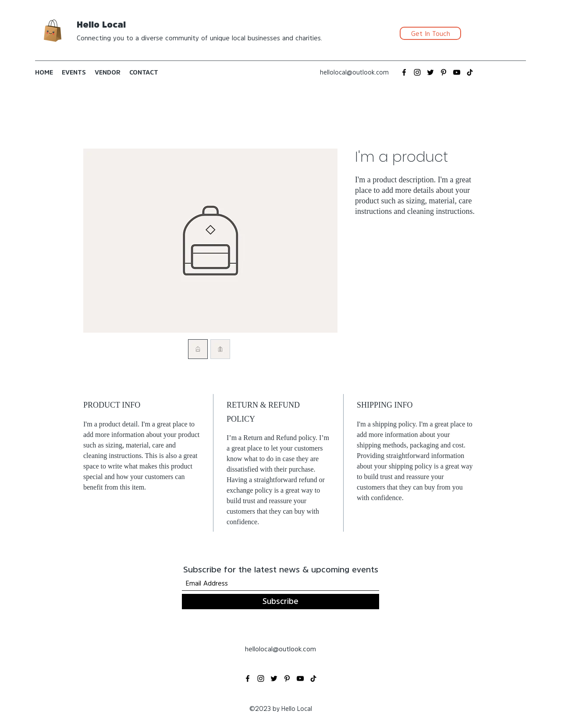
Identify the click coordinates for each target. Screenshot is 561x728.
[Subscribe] (280, 602)
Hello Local (101, 25)
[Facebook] (404, 72)
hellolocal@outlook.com (354, 72)
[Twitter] (430, 72)
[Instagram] (417, 72)
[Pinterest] (444, 72)
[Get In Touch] (430, 33)
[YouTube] (457, 72)
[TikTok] (470, 72)
